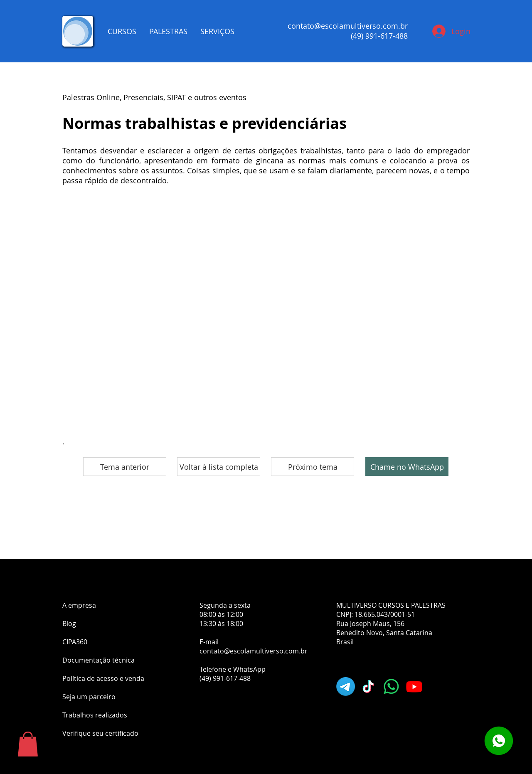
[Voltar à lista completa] (219, 467)
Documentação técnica (99, 660)
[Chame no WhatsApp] (407, 467)
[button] (28, 744)
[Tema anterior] (125, 467)
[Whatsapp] (391, 686)
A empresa (79, 605)
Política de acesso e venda (103, 678)
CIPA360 (75, 642)
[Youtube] (414, 686)
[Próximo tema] (313, 467)
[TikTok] (368, 686)
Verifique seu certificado (100, 733)
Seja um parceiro (89, 697)
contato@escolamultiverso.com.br (348, 26)
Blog (69, 624)
